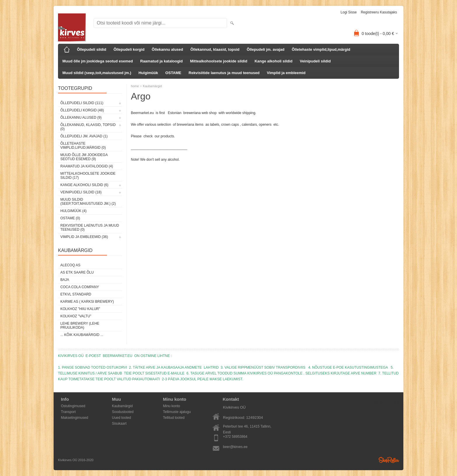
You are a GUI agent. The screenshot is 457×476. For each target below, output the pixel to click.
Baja (65, 280)
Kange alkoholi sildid (273, 61)
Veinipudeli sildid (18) (81, 192)
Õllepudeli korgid (129, 49)
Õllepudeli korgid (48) (82, 110)
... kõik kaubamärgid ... (82, 335)
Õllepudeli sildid (92, 49)
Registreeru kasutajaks (379, 12)
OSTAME (173, 73)
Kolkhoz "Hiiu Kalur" (80, 309)
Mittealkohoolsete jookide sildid (219, 61)
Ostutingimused (73, 406)
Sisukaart (119, 423)
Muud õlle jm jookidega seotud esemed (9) (84, 157)
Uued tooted (121, 418)
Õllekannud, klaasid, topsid (215, 49)
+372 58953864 (235, 437)
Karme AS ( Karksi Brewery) (87, 302)
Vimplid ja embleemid (286, 73)
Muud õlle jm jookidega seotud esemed (98, 61)
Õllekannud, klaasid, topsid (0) (88, 127)
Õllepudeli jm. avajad (266, 49)
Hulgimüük (148, 73)
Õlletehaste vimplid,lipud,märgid (321, 49)
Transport (68, 412)
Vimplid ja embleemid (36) (84, 237)
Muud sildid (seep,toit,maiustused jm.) (97, 73)
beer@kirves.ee (235, 447)
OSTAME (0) (70, 218)
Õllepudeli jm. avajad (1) (84, 136)
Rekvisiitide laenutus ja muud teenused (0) (90, 228)
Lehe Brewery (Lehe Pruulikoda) (80, 325)
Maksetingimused (74, 418)
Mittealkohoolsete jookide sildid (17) (88, 176)
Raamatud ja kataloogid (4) (87, 166)
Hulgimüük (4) (73, 211)
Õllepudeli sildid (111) (82, 103)
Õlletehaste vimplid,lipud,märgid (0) (83, 146)
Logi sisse (349, 12)
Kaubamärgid (152, 86)
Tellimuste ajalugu (177, 412)
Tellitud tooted (174, 418)
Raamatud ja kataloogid (161, 61)
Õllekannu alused (168, 49)
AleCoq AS (70, 265)
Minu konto (172, 406)
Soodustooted (123, 412)
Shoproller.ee (389, 460)
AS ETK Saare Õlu (77, 272)
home (135, 86)
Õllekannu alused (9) (81, 118)
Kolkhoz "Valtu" (76, 316)
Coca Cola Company (80, 287)
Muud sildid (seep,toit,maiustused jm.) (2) (88, 202)
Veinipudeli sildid (315, 61)
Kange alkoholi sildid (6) (84, 185)
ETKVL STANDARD (76, 294)
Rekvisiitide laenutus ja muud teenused (224, 73)
